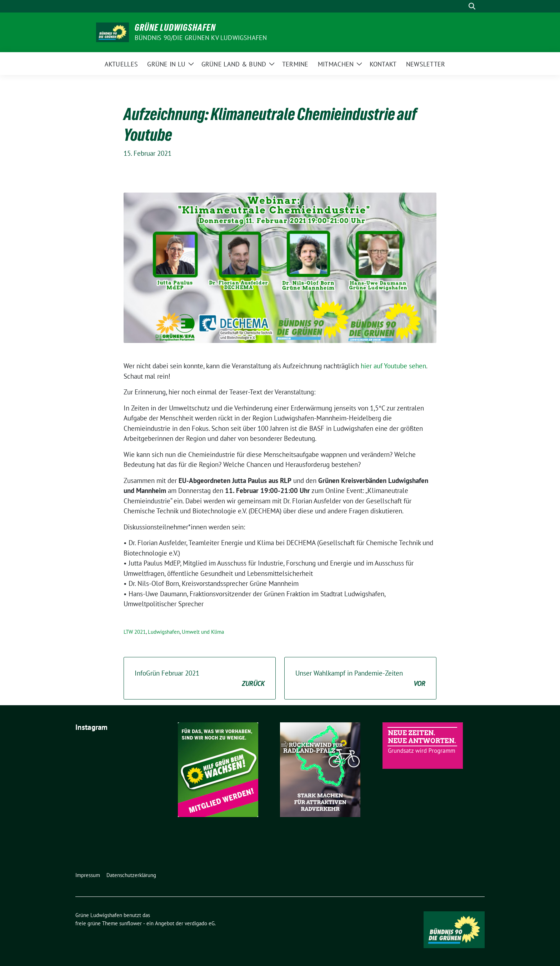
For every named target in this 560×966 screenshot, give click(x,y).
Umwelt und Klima (203, 632)
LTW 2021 (135, 632)
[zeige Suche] (472, 6)
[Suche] (462, 6)
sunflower (131, 923)
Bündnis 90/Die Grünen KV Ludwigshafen (201, 38)
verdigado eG (200, 923)
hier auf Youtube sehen (392, 366)
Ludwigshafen (164, 632)
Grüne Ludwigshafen (175, 28)
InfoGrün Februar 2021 (200, 679)
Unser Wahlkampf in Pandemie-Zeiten (360, 679)
